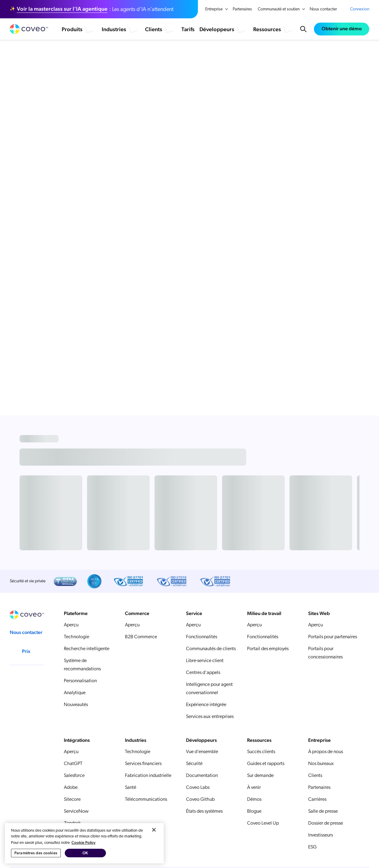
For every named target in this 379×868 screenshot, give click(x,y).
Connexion (360, 9)
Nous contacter (323, 9)
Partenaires (242, 9)
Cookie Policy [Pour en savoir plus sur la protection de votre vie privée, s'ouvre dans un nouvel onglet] (84, 865)
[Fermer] (154, 852)
